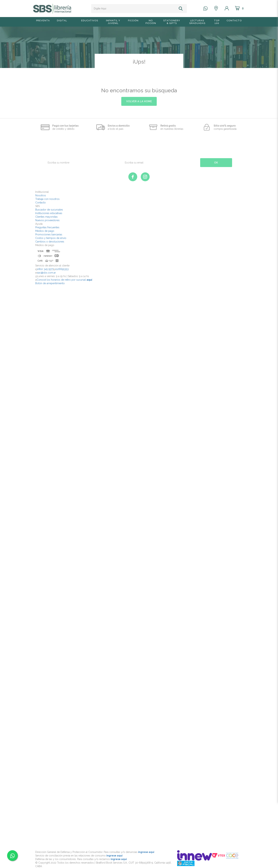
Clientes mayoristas (46, 217)
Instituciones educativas (49, 213)
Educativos (90, 21)
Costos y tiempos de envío (51, 238)
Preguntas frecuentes (47, 227)
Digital (62, 21)
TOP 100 (217, 22)
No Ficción (151, 22)
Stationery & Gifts (172, 22)
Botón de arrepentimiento (50, 283)
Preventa (43, 21)
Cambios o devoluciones (50, 242)
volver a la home (139, 101)
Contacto (234, 21)
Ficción (133, 21)
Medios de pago (45, 231)
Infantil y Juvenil (113, 22)
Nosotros (41, 195)
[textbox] (134, 9)
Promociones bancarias (49, 234)
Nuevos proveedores (47, 220)
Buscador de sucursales (49, 210)
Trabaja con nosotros (47, 199)
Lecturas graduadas (197, 22)
